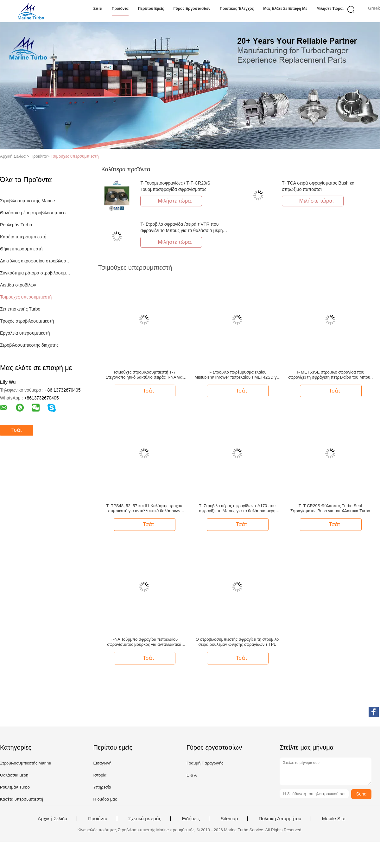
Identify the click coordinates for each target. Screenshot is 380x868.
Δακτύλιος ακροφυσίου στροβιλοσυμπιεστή (36, 261)
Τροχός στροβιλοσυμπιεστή (27, 321)
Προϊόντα (120, 9)
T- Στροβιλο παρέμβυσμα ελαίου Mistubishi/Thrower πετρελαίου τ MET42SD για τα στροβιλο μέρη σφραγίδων (237, 375)
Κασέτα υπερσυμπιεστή (23, 237)
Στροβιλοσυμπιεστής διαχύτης (29, 345)
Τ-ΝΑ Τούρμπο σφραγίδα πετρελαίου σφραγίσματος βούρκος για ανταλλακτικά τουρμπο (144, 642)
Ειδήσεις (191, 819)
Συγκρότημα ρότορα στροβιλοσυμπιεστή (36, 273)
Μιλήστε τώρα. (330, 9)
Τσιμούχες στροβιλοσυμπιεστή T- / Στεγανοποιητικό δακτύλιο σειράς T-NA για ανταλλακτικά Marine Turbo (144, 375)
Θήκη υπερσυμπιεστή (21, 249)
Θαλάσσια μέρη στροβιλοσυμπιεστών (36, 213)
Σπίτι (98, 9)
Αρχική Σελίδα (53, 819)
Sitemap (229, 819)
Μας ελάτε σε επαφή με (285, 9)
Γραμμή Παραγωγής (205, 763)
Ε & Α (192, 775)
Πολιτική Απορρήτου (280, 819)
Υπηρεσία (102, 787)
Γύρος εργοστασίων (192, 9)
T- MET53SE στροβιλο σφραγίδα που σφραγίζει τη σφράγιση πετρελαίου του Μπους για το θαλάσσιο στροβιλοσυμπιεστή (330, 375)
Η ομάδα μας (105, 799)
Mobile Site (334, 819)
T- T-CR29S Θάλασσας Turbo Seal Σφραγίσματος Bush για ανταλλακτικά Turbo (330, 508)
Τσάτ (17, 430)
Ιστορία (100, 775)
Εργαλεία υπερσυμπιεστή (25, 333)
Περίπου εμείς (151, 9)
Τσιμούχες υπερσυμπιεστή (75, 156)
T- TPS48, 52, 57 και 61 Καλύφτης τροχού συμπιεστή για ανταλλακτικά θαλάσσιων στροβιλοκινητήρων (144, 508)
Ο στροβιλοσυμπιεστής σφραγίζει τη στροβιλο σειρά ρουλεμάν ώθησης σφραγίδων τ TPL (237, 642)
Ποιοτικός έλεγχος (237, 9)
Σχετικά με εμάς (145, 819)
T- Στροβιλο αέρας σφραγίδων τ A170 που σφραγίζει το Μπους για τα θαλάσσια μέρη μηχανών (237, 508)
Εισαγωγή (102, 763)
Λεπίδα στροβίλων (18, 285)
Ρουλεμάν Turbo (16, 225)
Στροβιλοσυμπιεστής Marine (28, 201)
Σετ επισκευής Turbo (20, 309)
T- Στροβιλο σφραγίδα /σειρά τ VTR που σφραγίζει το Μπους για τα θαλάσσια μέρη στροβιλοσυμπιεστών (181, 230)
